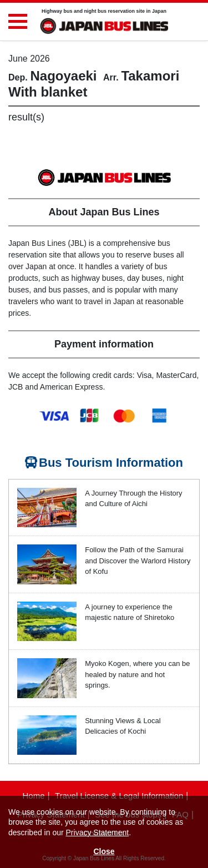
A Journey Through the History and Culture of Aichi (133, 499)
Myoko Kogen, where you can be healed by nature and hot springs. (137, 674)
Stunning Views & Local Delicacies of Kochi (123, 726)
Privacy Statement (98, 832)
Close (104, 851)
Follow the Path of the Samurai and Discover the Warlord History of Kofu (138, 561)
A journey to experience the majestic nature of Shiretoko (130, 612)
